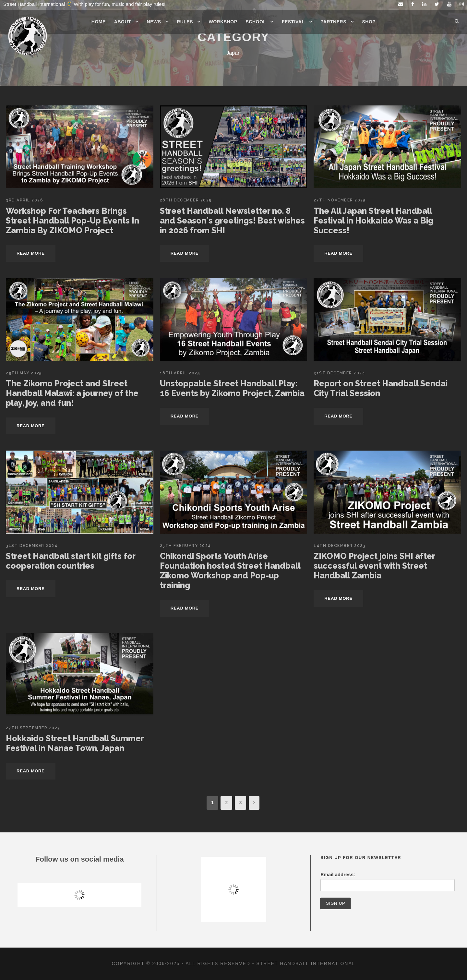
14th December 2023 (340, 546)
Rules (185, 22)
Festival (293, 22)
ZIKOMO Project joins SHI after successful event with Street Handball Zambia (374, 566)
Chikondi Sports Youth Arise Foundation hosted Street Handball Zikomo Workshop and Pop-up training (230, 571)
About (123, 22)
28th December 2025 (186, 200)
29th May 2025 (24, 373)
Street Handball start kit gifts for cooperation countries (71, 561)
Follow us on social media (80, 859)
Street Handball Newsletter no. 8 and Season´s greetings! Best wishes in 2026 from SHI (232, 221)
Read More (31, 253)
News (154, 22)
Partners (333, 22)
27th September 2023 (33, 728)
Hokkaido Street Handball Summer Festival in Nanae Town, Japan (75, 743)
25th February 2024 (186, 546)
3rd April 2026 (24, 200)
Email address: (338, 874)
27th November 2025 (340, 200)
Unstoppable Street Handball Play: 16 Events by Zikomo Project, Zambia (232, 388)
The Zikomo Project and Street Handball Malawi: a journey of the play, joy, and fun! (72, 393)
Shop (369, 22)
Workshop (223, 22)
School (256, 22)
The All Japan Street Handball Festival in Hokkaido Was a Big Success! (373, 221)
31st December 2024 (339, 373)
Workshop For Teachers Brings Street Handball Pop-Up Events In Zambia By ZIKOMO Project (72, 221)
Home (99, 22)
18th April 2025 (180, 373)
